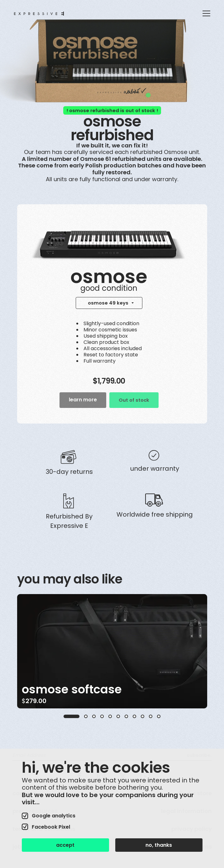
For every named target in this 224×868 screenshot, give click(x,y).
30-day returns (69, 472)
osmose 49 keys (108, 303)
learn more (83, 400)
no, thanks (159, 845)
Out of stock (134, 400)
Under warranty (155, 469)
